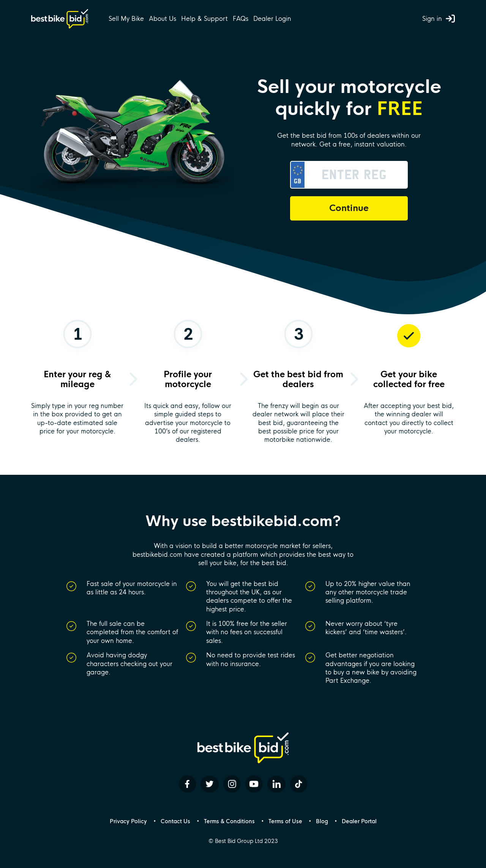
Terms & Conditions (229, 821)
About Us (163, 19)
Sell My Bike (126, 19)
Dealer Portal (359, 821)
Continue (349, 208)
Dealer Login (272, 19)
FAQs (241, 19)
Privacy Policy (128, 821)
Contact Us (175, 821)
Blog (322, 821)
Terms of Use (285, 821)
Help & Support (204, 19)
